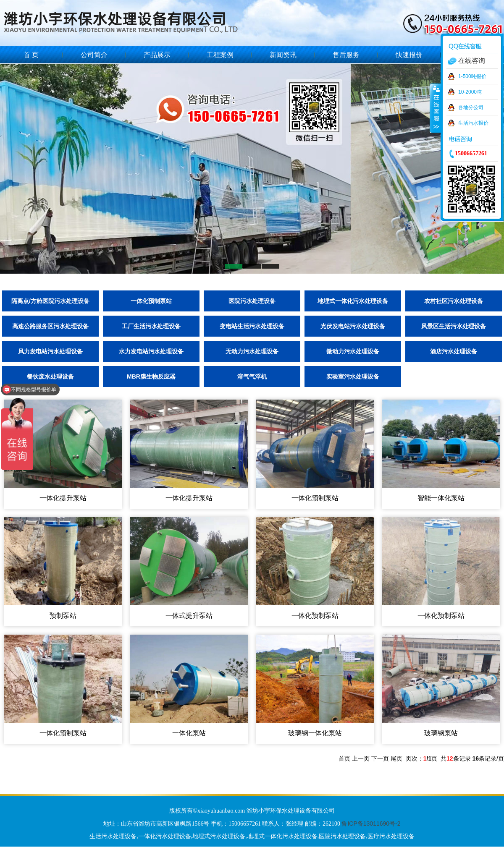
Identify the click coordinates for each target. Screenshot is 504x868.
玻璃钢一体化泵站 (315, 733)
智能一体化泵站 (441, 498)
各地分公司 (471, 107)
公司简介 (94, 55)
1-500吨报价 (472, 76)
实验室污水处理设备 (353, 376)
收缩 (436, 108)
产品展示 (157, 55)
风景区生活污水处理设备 (454, 326)
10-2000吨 (470, 92)
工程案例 (220, 55)
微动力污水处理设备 (353, 351)
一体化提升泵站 (63, 498)
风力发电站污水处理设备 (50, 351)
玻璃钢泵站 (441, 733)
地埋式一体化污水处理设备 (353, 301)
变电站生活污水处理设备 (252, 326)
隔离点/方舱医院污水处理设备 (50, 301)
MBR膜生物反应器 (151, 376)
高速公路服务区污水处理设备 (50, 326)
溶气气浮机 (252, 376)
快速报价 (409, 55)
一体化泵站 (189, 733)
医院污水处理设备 (252, 301)
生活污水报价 (473, 123)
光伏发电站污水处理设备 (353, 326)
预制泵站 (63, 616)
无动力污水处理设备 (252, 351)
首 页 (31, 55)
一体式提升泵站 (189, 616)
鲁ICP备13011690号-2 (371, 824)
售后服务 (346, 55)
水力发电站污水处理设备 (151, 351)
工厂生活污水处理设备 (151, 326)
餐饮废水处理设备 (50, 376)
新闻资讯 (283, 55)
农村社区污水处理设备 (454, 301)
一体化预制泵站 (151, 301)
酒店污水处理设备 (454, 351)
